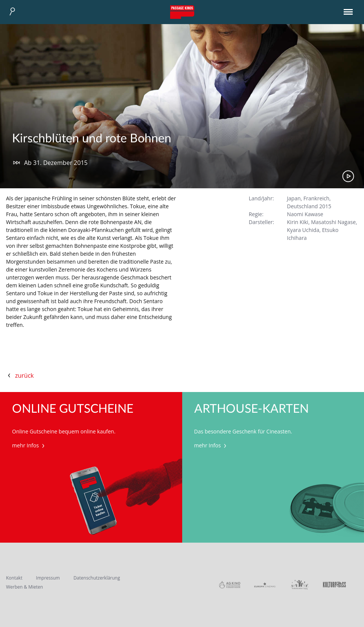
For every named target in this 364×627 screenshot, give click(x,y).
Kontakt (14, 578)
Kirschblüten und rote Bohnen (92, 139)
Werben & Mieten (24, 587)
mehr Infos (29, 445)
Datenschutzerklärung (97, 578)
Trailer (348, 176)
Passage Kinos (182, 12)
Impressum (48, 578)
